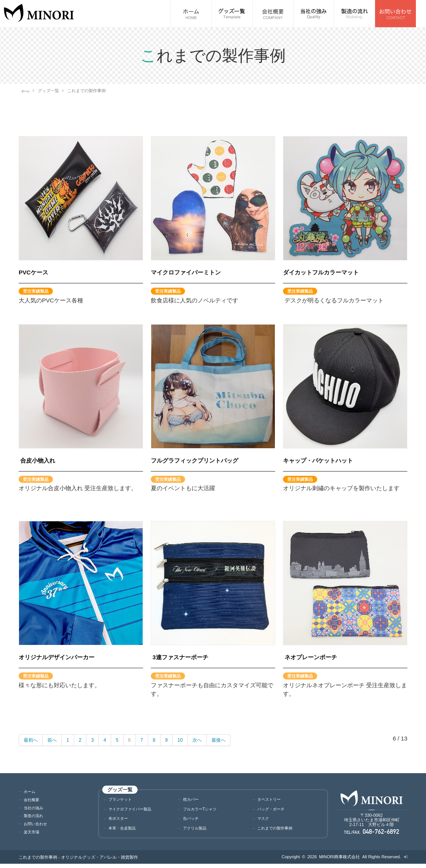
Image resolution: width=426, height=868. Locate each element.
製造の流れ (36, 818)
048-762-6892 (381, 835)
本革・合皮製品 (126, 832)
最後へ (235, 740)
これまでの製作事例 (280, 832)
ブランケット (124, 800)
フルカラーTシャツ (205, 811)
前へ (57, 740)
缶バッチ (193, 821)
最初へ (32, 740)
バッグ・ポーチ (275, 811)
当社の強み (36, 809)
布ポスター (121, 821)
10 (192, 740)
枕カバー (193, 800)
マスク (265, 821)
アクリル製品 (198, 832)
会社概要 (34, 801)
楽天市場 (34, 834)
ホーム (28, 91)
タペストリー (272, 800)
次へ (211, 740)
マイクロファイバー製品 (136, 811)
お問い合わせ (39, 826)
